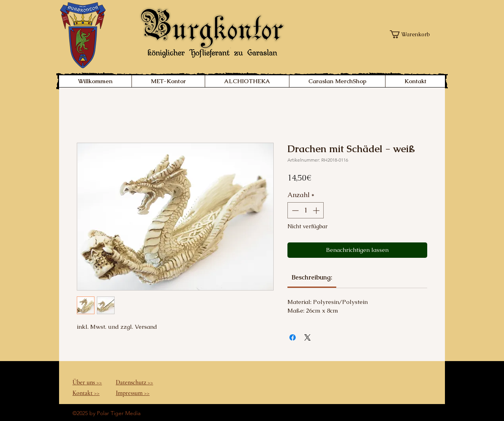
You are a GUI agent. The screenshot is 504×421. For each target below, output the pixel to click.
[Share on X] (308, 337)
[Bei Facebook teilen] (293, 337)
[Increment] (317, 210)
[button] (412, 34)
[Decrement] (295, 210)
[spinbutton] (306, 210)
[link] (312, 277)
